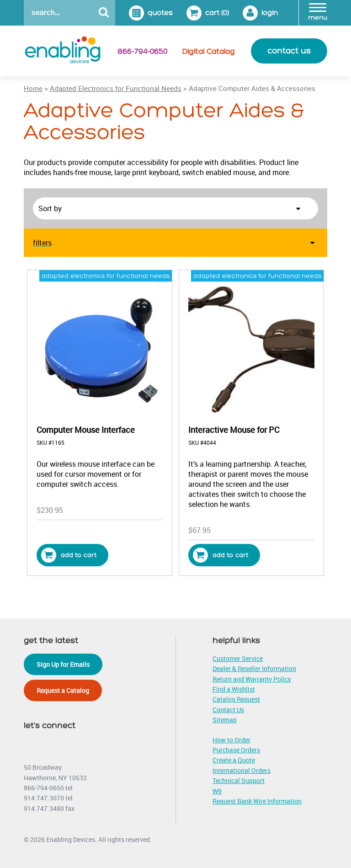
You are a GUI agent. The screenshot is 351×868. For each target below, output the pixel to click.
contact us (289, 51)
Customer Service (238, 658)
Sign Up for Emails (63, 664)
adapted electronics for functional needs (106, 276)
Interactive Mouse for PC (234, 430)
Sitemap (225, 720)
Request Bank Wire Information (257, 801)
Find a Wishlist (234, 689)
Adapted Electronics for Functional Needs (116, 88)
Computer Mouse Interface (86, 430)
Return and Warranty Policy (252, 679)
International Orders (242, 770)
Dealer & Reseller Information (254, 668)
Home (33, 88)
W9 (217, 791)
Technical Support (239, 780)
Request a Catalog (63, 690)
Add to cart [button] (69, 555)
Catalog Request (236, 699)
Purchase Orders (236, 750)
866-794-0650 (142, 52)
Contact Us (228, 710)
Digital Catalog (209, 52)
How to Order (231, 740)
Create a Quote (234, 760)
